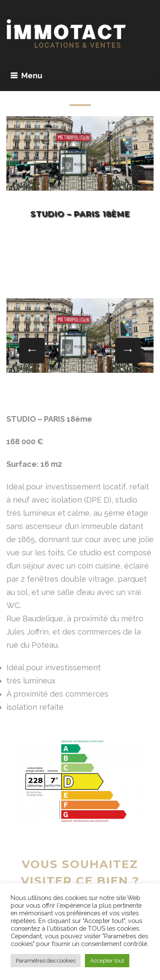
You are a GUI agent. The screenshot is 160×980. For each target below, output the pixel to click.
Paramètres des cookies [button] (46, 961)
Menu (32, 76)
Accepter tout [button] (107, 961)
